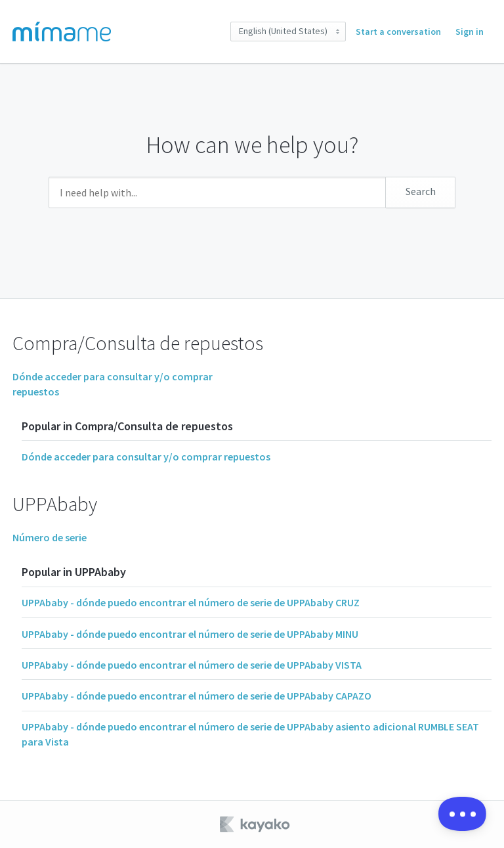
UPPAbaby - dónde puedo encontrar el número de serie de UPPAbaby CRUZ (191, 602)
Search (421, 191)
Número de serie (50, 537)
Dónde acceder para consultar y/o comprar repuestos (146, 457)
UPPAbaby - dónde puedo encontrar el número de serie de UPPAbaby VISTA (192, 665)
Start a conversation (398, 32)
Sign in (470, 32)
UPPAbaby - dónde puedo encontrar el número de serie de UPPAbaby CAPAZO (197, 696)
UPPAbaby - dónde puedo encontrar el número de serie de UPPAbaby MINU (190, 634)
